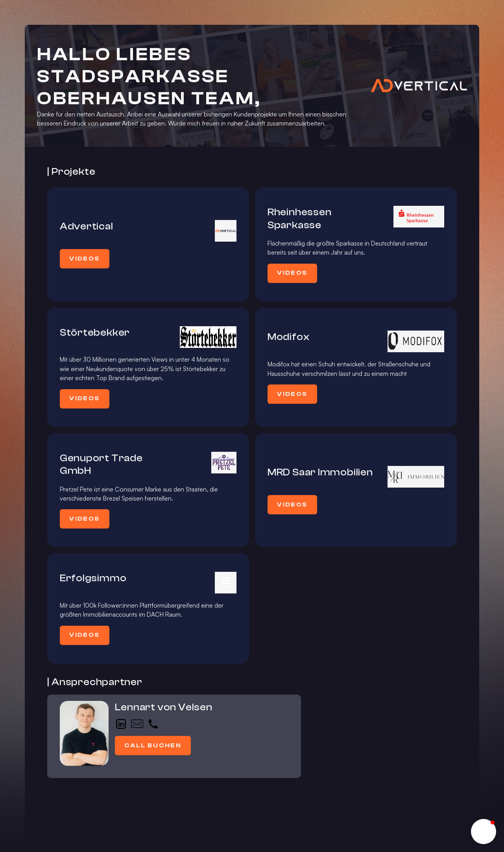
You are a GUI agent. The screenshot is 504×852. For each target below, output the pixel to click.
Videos (84, 259)
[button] (484, 832)
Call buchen (153, 745)
